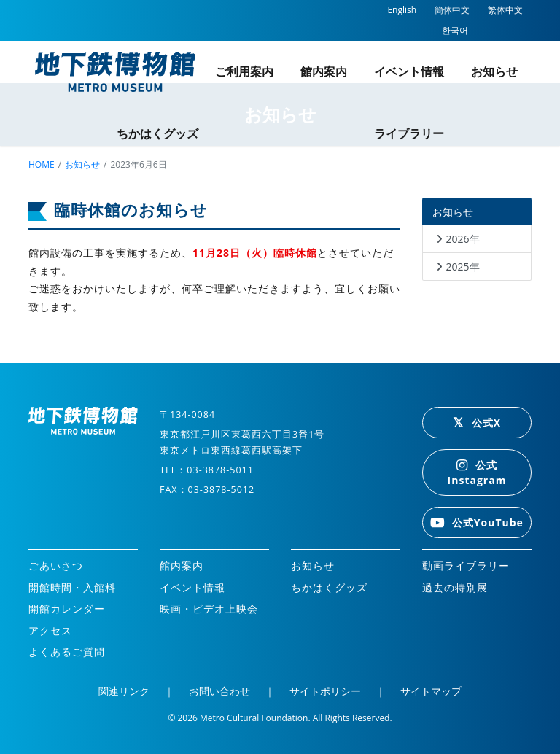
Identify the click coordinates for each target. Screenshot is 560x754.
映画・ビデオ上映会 (209, 609)
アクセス (50, 630)
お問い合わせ (219, 691)
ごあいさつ (56, 565)
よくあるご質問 (67, 652)
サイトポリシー (325, 691)
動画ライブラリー (466, 565)
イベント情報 (409, 71)
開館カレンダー (67, 609)
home (42, 164)
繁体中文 (505, 10)
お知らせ (494, 71)
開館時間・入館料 (72, 587)
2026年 (463, 239)
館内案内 (324, 71)
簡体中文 (452, 10)
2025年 (463, 267)
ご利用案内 (244, 71)
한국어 (455, 30)
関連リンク (124, 691)
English (402, 10)
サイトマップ (431, 691)
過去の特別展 (455, 587)
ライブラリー (409, 133)
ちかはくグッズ (157, 133)
